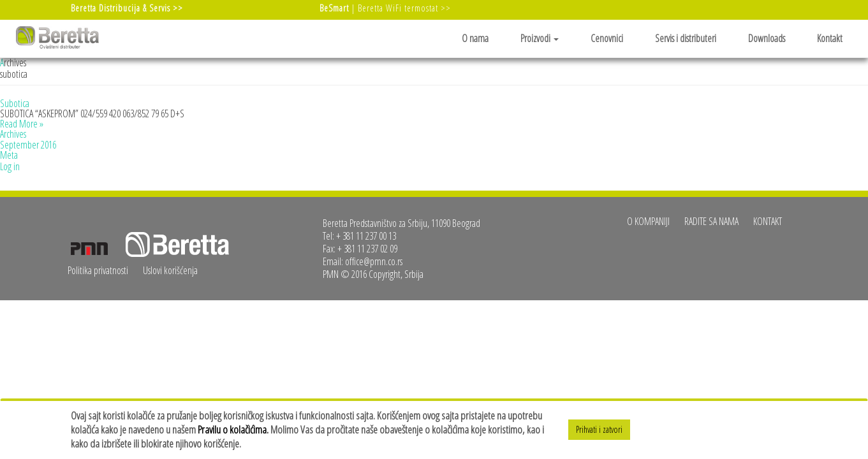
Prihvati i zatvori (599, 429)
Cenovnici (607, 38)
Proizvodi (540, 38)
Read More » (22, 124)
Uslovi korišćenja (170, 270)
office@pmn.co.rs (374, 261)
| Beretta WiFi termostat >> (385, 8)
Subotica (15, 103)
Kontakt (830, 38)
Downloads (767, 38)
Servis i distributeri (686, 38)
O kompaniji (648, 221)
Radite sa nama (711, 221)
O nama (475, 38)
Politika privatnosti (98, 270)
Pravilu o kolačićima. (233, 429)
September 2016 (28, 145)
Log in (10, 166)
